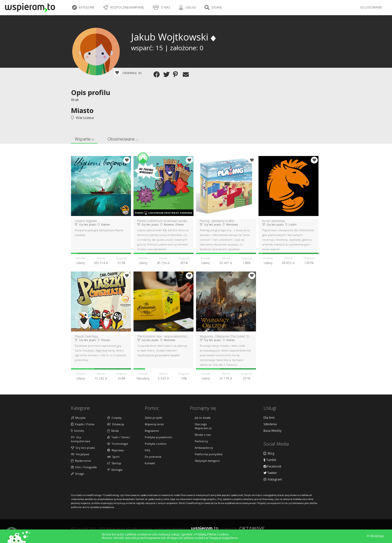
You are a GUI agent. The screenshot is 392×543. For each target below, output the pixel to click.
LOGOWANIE (371, 7)
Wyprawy (115, 450)
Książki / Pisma (83, 424)
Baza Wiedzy (272, 431)
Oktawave (252, 528)
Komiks (77, 431)
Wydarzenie (81, 461)
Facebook (272, 466)
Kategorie (83, 7)
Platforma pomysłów (209, 454)
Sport (113, 457)
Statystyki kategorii (207, 461)
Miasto (82, 110)
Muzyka (78, 418)
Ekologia (115, 470)
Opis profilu (91, 92)
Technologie (118, 444)
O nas (161, 7)
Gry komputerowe (81, 439)
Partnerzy (201, 441)
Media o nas (203, 435)
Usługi (187, 7)
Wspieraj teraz (154, 424)
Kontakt (150, 463)
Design (78, 474)
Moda (113, 431)
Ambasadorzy (204, 448)
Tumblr (270, 460)
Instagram (273, 479)
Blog (269, 453)
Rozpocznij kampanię (124, 7)
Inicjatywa (80, 454)
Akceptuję (375, 536)
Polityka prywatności (158, 437)
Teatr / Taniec (119, 437)
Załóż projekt (153, 418)
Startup (114, 463)
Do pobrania (153, 457)
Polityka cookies (155, 444)
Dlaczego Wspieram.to (203, 426)
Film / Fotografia (84, 467)
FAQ (147, 450)
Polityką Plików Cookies (212, 534)
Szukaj (213, 7)
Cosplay (114, 418)
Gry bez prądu (83, 448)
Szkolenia (270, 424)
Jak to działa (203, 418)
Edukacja (116, 424)
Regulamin (152, 431)
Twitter (270, 473)
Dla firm (269, 418)
